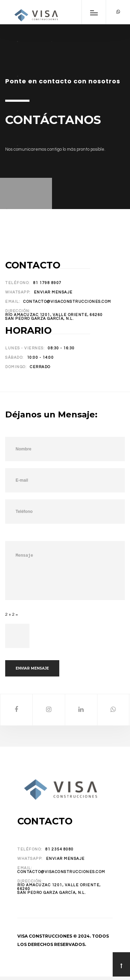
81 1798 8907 (47, 283)
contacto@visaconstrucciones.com (67, 302)
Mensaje (65, 571)
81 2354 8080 (60, 849)
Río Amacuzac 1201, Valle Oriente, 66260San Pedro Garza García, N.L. (54, 317)
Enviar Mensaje (53, 292)
